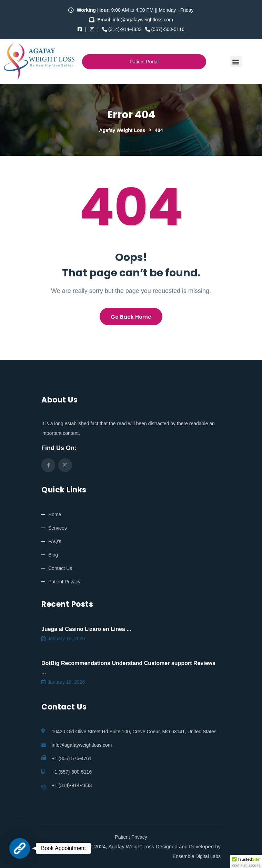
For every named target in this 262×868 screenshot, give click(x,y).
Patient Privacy (64, 582)
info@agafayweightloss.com (82, 745)
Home (55, 514)
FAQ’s (55, 541)
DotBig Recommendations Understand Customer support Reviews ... (128, 668)
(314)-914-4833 (122, 29)
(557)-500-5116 (165, 29)
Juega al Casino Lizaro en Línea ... (86, 629)
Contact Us (60, 568)
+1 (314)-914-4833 (72, 785)
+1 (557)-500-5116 (72, 772)
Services (58, 528)
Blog (53, 555)
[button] (236, 62)
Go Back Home (131, 317)
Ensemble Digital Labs (197, 856)
